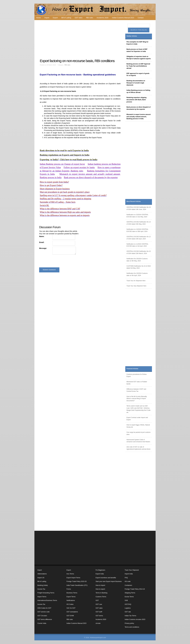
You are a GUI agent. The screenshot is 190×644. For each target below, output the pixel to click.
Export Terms (71, 597)
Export (55, 18)
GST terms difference (45, 619)
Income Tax (41, 589)
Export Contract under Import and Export (137, 419)
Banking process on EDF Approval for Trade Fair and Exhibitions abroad (138, 66)
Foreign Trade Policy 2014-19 (135, 589)
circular (98, 623)
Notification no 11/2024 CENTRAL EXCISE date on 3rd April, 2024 (137, 245)
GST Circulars (42, 616)
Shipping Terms (130, 593)
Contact (141, 18)
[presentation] (58, 261)
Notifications (71, 600)
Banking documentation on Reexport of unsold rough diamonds (136, 83)
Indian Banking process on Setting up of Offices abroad (138, 91)
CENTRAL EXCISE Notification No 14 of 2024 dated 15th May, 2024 (139, 223)
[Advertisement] (80, 39)
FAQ (126, 578)
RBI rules (90, 18)
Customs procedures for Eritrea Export (137, 375)
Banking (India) (43, 585)
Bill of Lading (66, 18)
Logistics (128, 608)
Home (38, 18)
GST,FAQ (128, 604)
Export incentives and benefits (106, 578)
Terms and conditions (132, 627)
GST (97, 600)
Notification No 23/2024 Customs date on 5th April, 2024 (137, 274)
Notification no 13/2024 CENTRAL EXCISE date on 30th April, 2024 (137, 230)
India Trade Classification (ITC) (77, 585)
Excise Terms (129, 597)
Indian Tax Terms (130, 616)
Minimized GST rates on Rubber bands (137, 383)
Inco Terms (70, 574)
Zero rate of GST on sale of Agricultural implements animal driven (139, 448)
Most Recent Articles (134, 201)
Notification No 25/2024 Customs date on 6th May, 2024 (137, 260)
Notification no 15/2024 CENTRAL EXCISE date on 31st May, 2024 (137, 216)
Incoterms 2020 (103, 18)
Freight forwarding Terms (46, 593)
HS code (128, 581)
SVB (126, 600)
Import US (41, 578)
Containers (128, 585)
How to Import (100, 585)
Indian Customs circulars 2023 (135, 619)
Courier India (42, 623)
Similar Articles (132, 36)
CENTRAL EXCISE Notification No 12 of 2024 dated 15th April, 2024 (139, 238)
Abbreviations (42, 574)
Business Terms (72, 593)
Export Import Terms (73, 578)
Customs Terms (101, 597)
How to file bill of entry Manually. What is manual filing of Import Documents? (137, 399)
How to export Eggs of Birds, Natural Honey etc (138, 426)
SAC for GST (71, 608)
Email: (42, 242)
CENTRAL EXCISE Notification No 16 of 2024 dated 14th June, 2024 (139, 208)
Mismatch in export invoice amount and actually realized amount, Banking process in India (139, 117)
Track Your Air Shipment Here (136, 281)
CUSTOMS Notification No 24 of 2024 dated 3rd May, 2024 (139, 267)
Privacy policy (129, 623)
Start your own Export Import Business (109, 581)
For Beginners (100, 570)
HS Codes (70, 604)
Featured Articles (132, 369)
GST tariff (99, 612)
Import (47, 18)
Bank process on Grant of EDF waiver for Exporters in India (137, 50)
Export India (100, 574)
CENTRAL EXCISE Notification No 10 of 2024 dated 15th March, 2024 (139, 252)
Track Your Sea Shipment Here (136, 286)
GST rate (128, 612)
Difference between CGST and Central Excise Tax (136, 390)
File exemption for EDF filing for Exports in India (137, 43)
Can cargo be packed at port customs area (139, 433)
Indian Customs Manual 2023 (123, 18)
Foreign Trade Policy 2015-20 (77, 581)
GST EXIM (70, 616)
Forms (69, 589)
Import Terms (42, 597)
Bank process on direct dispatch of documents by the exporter (139, 108)
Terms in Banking (101, 593)
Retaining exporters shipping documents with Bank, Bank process (137, 100)
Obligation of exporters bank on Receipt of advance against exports (139, 58)
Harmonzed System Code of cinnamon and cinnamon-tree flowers (138, 441)
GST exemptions (72, 612)
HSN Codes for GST (44, 608)
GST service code (44, 612)
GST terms (99, 616)
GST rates (79, 18)
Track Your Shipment (132, 570)
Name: (42, 236)
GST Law (99, 604)
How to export (100, 589)
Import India (129, 574)
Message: (43, 248)
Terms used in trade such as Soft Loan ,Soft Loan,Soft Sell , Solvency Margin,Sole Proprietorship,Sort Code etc (139, 409)
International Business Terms (47, 600)
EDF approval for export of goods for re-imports (138, 75)
